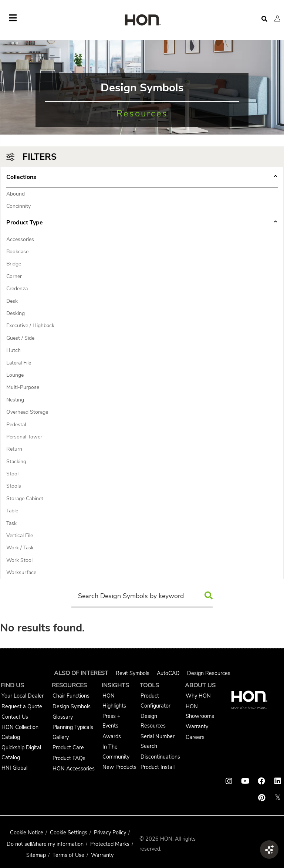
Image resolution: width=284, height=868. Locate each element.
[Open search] (264, 19)
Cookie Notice (27, 833)
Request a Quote (22, 706)
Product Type (142, 223)
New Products (119, 767)
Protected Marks (110, 844)
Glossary (63, 717)
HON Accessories (74, 769)
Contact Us (15, 717)
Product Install (158, 767)
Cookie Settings (69, 833)
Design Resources (209, 673)
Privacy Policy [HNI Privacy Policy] (110, 833)
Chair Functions (71, 696)
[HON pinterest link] (261, 798)
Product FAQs (69, 758)
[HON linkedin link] (278, 781)
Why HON (198, 696)
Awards (112, 736)
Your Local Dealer (23, 696)
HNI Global (14, 768)
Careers (195, 737)
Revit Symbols (133, 673)
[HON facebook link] (261, 781)
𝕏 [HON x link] (278, 798)
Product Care (68, 747)
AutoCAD (168, 673)
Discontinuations (160, 757)
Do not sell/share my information (45, 844)
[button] (277, 18)
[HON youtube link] (245, 781)
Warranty (197, 726)
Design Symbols (72, 706)
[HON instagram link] (229, 781)
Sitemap (36, 855)
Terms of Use (68, 855)
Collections (142, 178)
